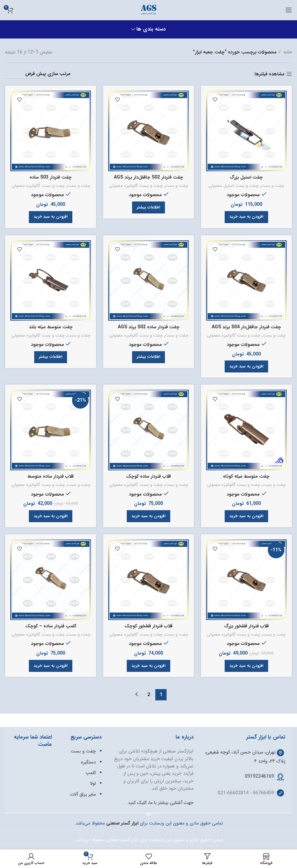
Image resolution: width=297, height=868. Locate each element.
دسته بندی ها (151, 29)
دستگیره (88, 762)
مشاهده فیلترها (270, 74)
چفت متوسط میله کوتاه (247, 477)
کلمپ (91, 773)
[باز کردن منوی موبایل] (289, 10)
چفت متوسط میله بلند (51, 327)
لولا (93, 784)
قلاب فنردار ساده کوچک (149, 477)
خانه (287, 52)
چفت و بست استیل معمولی (233, 186)
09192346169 (260, 776)
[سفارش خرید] (38, 74)
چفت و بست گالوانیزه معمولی (136, 186)
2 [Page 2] (149, 695)
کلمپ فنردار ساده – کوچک (51, 626)
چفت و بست (273, 186)
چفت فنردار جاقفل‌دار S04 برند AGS (246, 327)
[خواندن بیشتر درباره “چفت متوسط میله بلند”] (51, 357)
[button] (246, 217)
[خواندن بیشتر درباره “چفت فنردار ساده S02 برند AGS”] (148, 357)
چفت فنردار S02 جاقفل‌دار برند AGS (148, 177)
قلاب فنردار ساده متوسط (51, 477)
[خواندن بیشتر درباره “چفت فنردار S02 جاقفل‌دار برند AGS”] (148, 207)
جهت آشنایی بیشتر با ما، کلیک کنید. (160, 803)
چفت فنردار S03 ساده (51, 177)
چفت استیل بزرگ (247, 177)
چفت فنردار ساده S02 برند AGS (149, 327)
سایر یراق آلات (83, 794)
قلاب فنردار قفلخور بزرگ (247, 626)
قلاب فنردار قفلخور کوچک (149, 626)
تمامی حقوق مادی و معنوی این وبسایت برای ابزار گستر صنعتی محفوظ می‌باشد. (149, 840)
